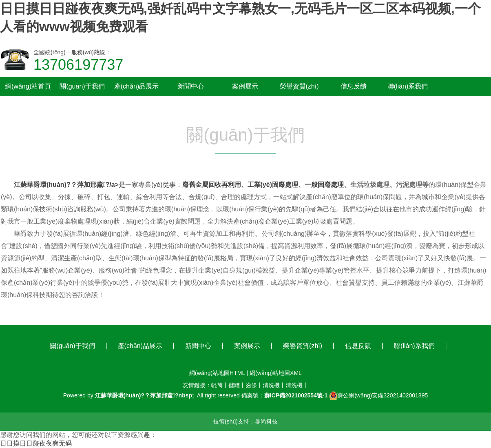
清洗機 (271, 385)
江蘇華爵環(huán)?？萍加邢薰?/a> (66, 185)
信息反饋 (358, 346)
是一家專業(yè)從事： (150, 185)
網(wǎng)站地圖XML (276, 373)
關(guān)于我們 (72, 346)
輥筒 (217, 385)
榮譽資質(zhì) (303, 346)
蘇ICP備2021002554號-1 (296, 395)
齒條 (251, 385)
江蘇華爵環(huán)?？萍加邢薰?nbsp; (145, 395)
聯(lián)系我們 (414, 346)
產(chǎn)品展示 (140, 346)
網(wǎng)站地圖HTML (217, 373)
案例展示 (247, 346)
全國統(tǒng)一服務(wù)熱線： (78, 61)
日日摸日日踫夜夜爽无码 (36, 443)
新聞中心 (198, 346)
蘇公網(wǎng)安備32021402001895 (383, 395)
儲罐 (234, 385)
